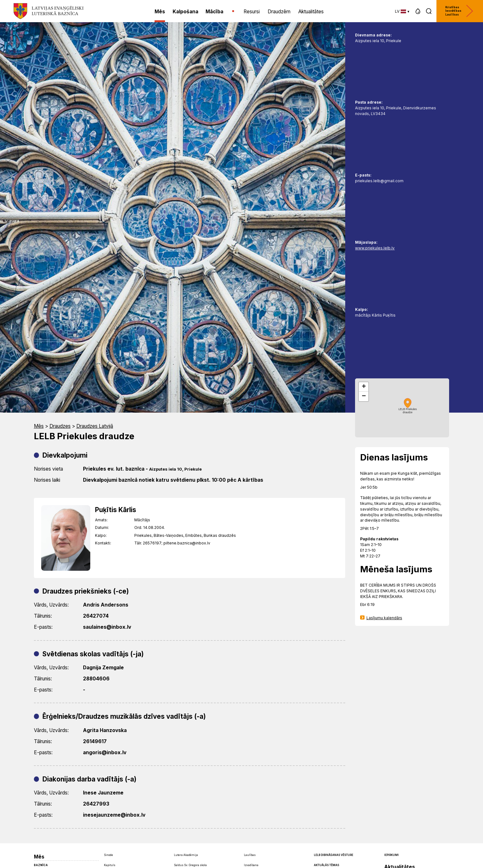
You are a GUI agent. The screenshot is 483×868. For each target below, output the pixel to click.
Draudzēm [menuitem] (279, 12)
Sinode (108, 855)
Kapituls (110, 865)
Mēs (39, 426)
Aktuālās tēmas (327, 865)
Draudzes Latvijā (95, 426)
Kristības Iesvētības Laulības (459, 11)
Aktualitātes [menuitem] (311, 12)
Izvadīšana (251, 865)
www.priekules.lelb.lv (375, 248)
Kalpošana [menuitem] (185, 12)
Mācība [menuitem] (214, 12)
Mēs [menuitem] (160, 12)
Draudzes (60, 426)
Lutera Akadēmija (186, 855)
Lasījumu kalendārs (384, 618)
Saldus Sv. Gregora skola (190, 865)
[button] (418, 11)
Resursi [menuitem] (252, 12)
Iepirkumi (391, 855)
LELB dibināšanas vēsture (334, 855)
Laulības (250, 855)
